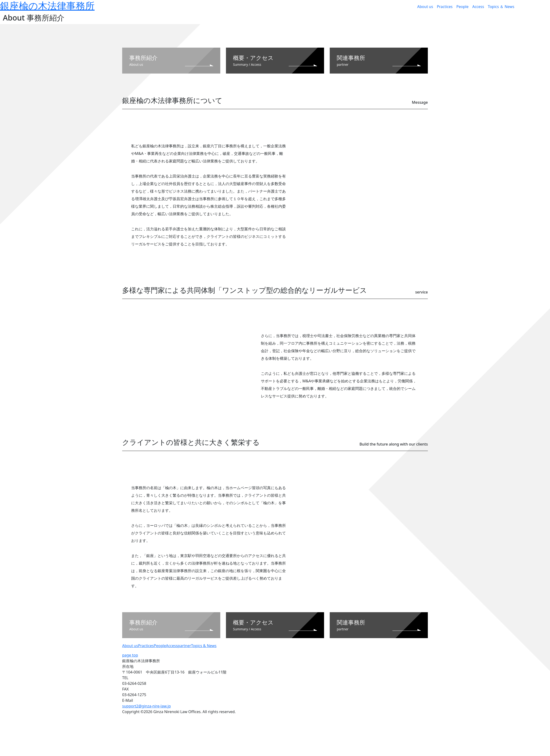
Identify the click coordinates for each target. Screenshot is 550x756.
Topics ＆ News (501, 7)
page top (130, 655)
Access (478, 7)
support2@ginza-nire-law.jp (146, 706)
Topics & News (204, 646)
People (462, 7)
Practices (445, 7)
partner (184, 646)
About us (425, 7)
